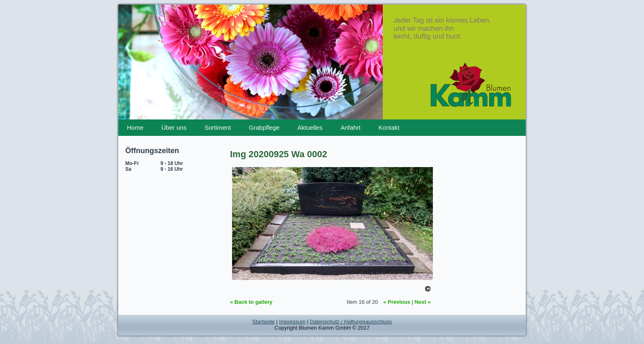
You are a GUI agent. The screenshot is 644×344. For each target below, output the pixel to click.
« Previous (397, 302)
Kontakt (389, 127)
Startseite (263, 322)
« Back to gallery (251, 302)
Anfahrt (350, 127)
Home (135, 127)
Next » (423, 302)
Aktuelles (310, 127)
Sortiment (218, 127)
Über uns (174, 127)
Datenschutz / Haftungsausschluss (351, 322)
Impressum (292, 322)
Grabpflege (264, 127)
